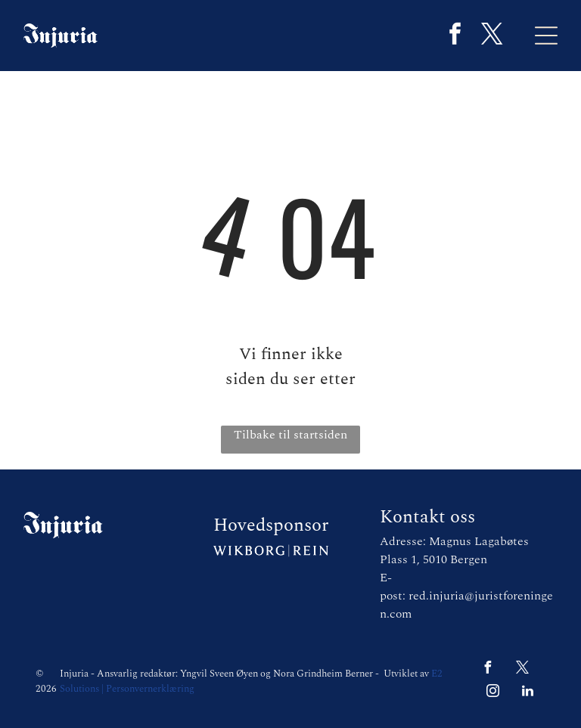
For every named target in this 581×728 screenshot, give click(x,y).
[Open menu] (546, 36)
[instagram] (493, 693)
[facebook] (455, 36)
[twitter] (492, 36)
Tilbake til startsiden (290, 435)
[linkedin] (528, 693)
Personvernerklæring (150, 689)
